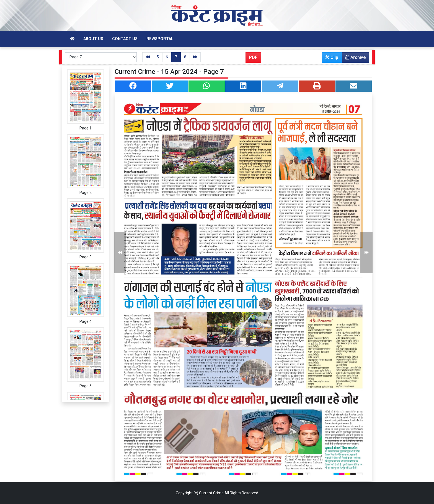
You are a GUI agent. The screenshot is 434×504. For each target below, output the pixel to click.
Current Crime (211, 493)
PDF (253, 57)
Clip (332, 57)
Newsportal (160, 39)
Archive (354, 59)
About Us (93, 39)
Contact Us (125, 39)
